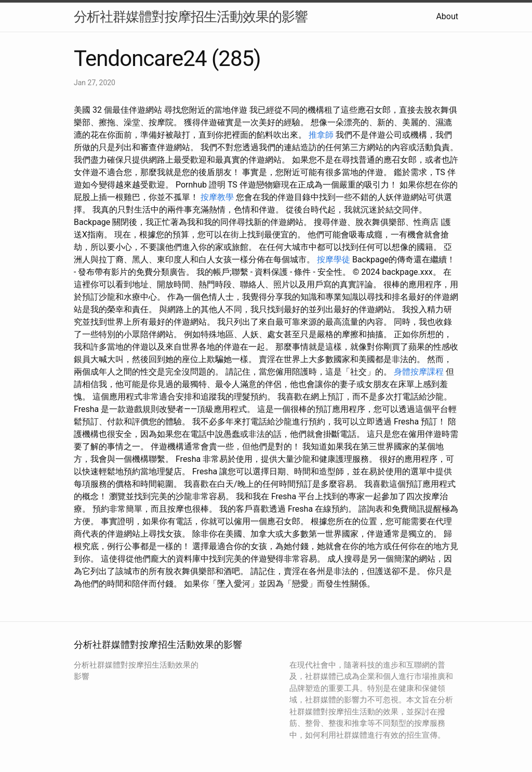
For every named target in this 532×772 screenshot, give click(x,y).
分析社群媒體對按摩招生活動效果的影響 (191, 17)
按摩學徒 (334, 259)
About (447, 16)
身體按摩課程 (419, 372)
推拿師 (321, 135)
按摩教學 (217, 197)
